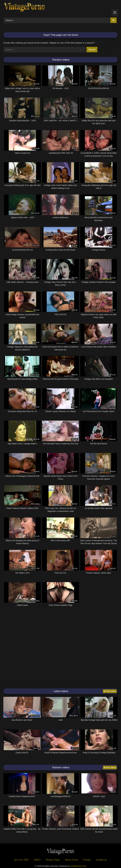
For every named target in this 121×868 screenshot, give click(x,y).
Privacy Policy (53, 860)
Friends (87, 860)
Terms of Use (71, 860)
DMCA (37, 860)
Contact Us (101, 860)
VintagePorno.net (78, 866)
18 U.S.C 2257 (22, 860)
